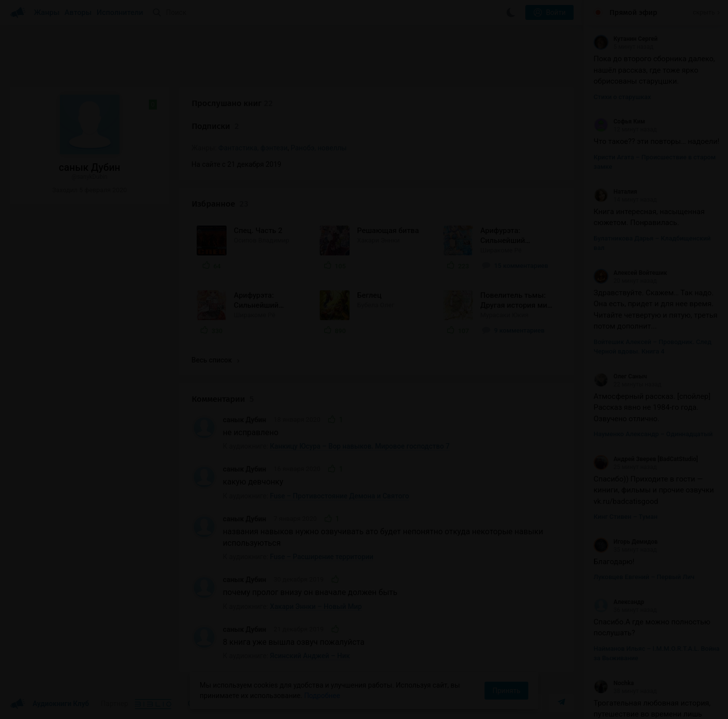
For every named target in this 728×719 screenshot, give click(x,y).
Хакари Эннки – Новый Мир (316, 606)
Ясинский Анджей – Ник (310, 656)
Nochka (614, 683)
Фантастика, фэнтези (253, 148)
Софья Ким (619, 121)
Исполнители (120, 12)
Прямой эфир (633, 12)
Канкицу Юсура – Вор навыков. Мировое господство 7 (360, 446)
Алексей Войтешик (630, 273)
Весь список (216, 360)
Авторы (78, 12)
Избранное (220, 204)
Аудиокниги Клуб (50, 704)
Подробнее (322, 696)
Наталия (615, 192)
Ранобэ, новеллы (319, 148)
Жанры (47, 12)
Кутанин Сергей (626, 39)
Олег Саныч (620, 376)
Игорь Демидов (626, 542)
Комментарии (223, 399)
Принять (506, 691)
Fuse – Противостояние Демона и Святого (339, 496)
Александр (619, 602)
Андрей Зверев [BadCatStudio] (646, 459)
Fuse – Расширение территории (322, 557)
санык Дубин (245, 420)
